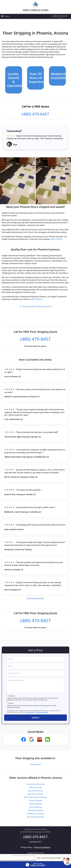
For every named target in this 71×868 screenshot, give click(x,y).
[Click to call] (35, 865)
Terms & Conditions (42, 710)
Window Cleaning (35, 808)
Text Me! (12, 693)
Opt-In (11, 701)
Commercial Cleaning (35, 782)
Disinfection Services (36, 811)
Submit (36, 715)
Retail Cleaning (35, 801)
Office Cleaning (35, 785)
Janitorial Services (35, 788)
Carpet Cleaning (35, 798)
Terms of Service (52, 853)
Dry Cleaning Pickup (35, 814)
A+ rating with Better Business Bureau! (35, 304)
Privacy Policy (30, 710)
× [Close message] (61, 856)
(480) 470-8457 (60, 16)
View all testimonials (35, 596)
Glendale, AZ (36, 762)
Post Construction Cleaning (36, 795)
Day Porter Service (35, 791)
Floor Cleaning (35, 804)
